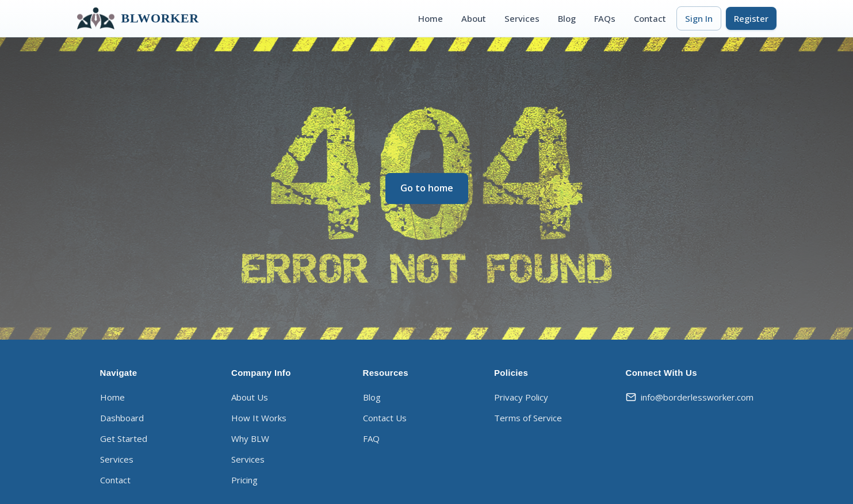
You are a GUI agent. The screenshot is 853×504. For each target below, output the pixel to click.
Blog (567, 18)
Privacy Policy (521, 397)
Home (431, 18)
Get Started (124, 438)
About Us (250, 397)
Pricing (244, 480)
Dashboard (122, 418)
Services (522, 18)
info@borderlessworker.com (690, 397)
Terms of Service (528, 418)
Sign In (699, 18)
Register (751, 18)
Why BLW (250, 438)
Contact (650, 18)
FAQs (605, 18)
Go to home (427, 188)
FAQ (371, 438)
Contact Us (385, 418)
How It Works (259, 418)
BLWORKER (138, 18)
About (474, 18)
